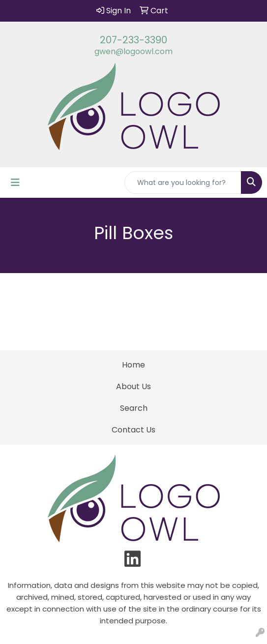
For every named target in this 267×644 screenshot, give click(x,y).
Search (134, 408)
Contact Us (133, 430)
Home (133, 365)
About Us (133, 386)
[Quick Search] (183, 183)
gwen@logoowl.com (133, 51)
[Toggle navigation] (15, 183)
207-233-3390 (133, 40)
